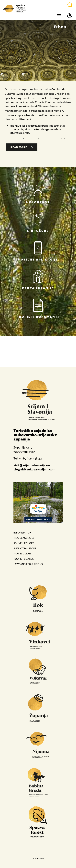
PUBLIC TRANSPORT (25, 548)
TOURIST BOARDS (24, 559)
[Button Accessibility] (70, 21)
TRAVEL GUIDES (22, 554)
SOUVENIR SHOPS (24, 543)
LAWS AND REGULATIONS (28, 564)
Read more (22, 147)
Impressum (38, 858)
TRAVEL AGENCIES (24, 538)
